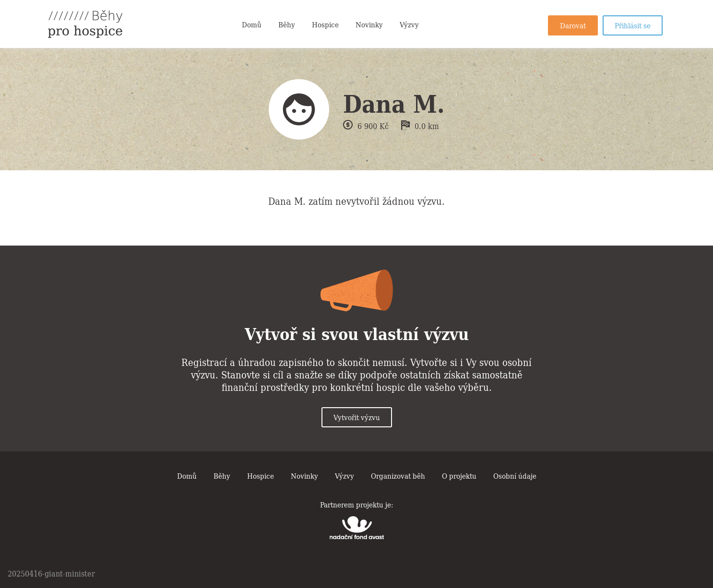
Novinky (369, 24)
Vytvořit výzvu (357, 417)
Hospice (325, 24)
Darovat (573, 25)
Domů (252, 24)
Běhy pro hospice (85, 24)
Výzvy (409, 24)
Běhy (287, 24)
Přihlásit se (633, 25)
